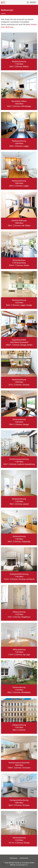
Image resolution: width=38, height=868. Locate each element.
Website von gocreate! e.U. (19, 865)
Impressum (14, 858)
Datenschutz (24, 858)
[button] (4, 864)
